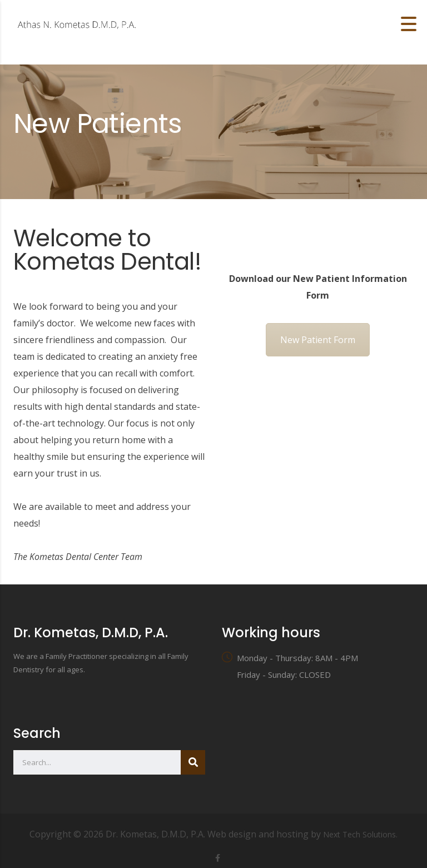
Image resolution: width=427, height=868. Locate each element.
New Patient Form (318, 340)
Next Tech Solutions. (360, 834)
